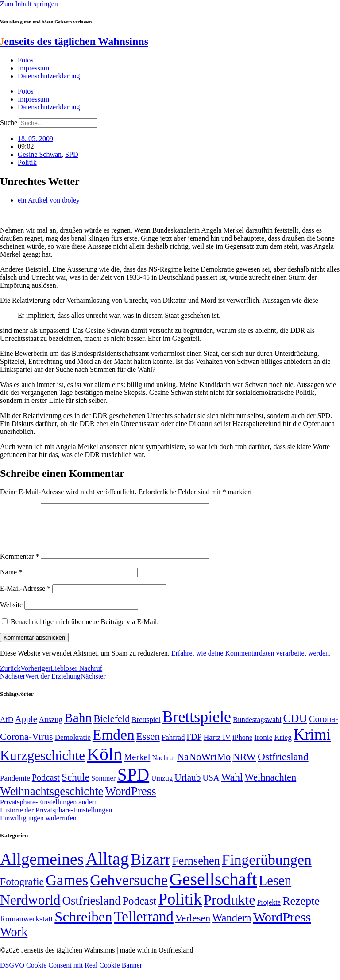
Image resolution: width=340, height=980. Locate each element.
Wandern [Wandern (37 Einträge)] (232, 928)
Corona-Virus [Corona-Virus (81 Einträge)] (27, 747)
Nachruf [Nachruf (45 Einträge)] (163, 768)
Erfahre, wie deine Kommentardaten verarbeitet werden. (251, 664)
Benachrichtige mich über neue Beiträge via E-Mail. (85, 632)
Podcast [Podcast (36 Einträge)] (139, 912)
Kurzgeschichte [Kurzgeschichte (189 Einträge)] (42, 766)
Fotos (26, 60)
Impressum (33, 68)
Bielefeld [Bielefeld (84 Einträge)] (112, 729)
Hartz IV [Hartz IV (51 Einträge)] (217, 748)
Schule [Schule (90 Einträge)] (75, 788)
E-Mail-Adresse (25, 599)
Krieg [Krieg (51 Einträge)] (283, 748)
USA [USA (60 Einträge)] (211, 788)
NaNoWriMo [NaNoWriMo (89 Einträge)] (204, 767)
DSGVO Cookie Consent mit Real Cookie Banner (71, 976)
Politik (27, 162)
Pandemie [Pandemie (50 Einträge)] (15, 789)
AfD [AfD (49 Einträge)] (7, 730)
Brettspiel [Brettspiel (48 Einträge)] (146, 730)
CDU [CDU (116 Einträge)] (296, 729)
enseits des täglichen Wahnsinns (74, 41)
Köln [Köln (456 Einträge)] (104, 765)
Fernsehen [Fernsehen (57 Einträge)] (196, 872)
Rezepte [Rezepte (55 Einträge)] (301, 912)
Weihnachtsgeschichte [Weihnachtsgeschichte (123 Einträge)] (52, 802)
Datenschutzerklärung (49, 76)
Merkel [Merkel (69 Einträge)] (137, 768)
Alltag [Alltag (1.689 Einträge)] (107, 869)
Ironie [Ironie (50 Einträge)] (263, 748)
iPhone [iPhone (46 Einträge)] (242, 748)
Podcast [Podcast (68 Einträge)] (46, 788)
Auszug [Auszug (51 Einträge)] (51, 730)
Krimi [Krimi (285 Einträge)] (312, 745)
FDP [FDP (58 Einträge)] (194, 748)
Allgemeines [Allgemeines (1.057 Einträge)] (42, 870)
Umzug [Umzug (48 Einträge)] (162, 789)
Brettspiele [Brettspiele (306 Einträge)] (197, 727)
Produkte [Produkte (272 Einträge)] (230, 910)
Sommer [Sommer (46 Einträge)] (103, 789)
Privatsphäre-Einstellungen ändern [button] (49, 813)
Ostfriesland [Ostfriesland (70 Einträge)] (91, 911)
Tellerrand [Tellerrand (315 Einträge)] (143, 927)
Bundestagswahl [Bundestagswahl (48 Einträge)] (257, 730)
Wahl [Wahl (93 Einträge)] (232, 788)
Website (11, 615)
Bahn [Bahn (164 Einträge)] (78, 728)
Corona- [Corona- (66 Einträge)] (324, 730)
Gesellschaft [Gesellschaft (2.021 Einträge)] (213, 890)
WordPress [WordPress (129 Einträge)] (130, 802)
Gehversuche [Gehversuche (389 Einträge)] (129, 891)
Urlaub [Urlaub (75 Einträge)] (187, 788)
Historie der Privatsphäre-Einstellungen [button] (56, 821)
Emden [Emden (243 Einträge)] (114, 745)
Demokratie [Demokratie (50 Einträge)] (73, 748)
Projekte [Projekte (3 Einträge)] (269, 913)
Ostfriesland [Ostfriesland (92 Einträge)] (283, 767)
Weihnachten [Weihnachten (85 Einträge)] (271, 788)
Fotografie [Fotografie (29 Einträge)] (22, 892)
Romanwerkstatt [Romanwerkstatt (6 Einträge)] (26, 929)
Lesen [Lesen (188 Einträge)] (275, 891)
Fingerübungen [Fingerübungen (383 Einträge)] (267, 870)
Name (11, 583)
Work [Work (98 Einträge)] (14, 943)
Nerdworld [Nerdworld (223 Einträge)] (30, 911)
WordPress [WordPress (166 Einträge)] (282, 928)
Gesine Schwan (40, 154)
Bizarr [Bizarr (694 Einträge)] (151, 870)
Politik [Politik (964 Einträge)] (180, 910)
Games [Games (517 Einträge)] (67, 891)
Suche (9, 123)
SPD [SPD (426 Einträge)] (133, 785)
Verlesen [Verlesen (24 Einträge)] (193, 929)
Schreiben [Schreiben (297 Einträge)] (83, 927)
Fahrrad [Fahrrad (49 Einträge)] (173, 748)
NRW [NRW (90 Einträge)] (244, 767)
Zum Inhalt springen (29, 4)
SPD (71, 154)
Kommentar (19, 567)
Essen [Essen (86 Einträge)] (148, 747)
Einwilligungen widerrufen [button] (38, 829)
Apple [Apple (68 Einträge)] (26, 730)
